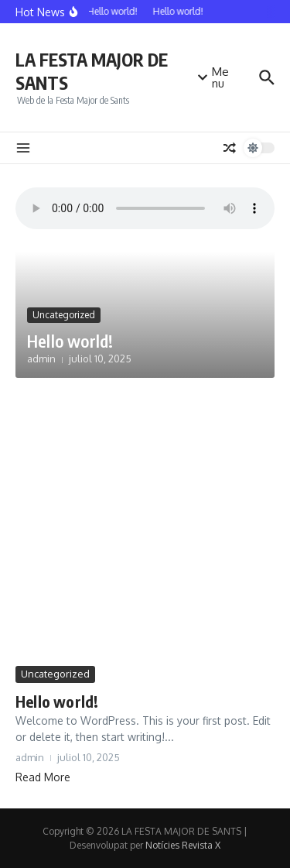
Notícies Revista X (183, 845)
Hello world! (70, 341)
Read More (43, 777)
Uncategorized (64, 315)
